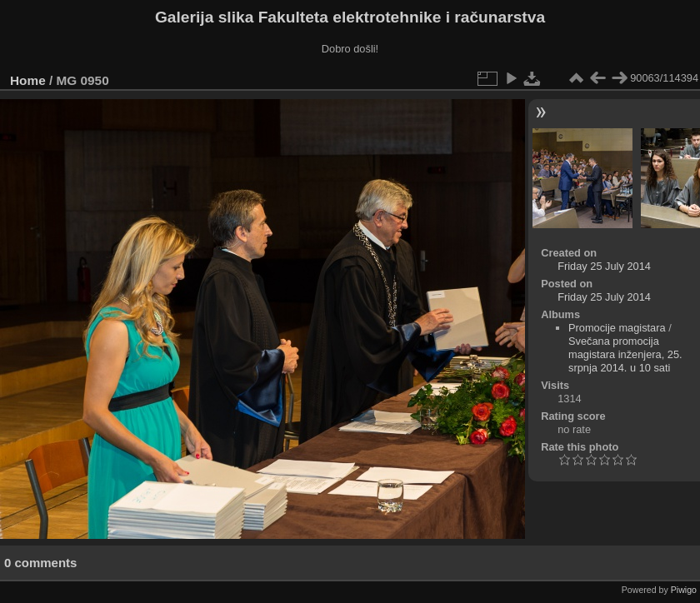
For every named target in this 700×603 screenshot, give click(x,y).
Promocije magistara (617, 328)
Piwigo (684, 590)
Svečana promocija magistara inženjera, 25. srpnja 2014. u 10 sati (625, 354)
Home (28, 80)
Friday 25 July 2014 (604, 266)
